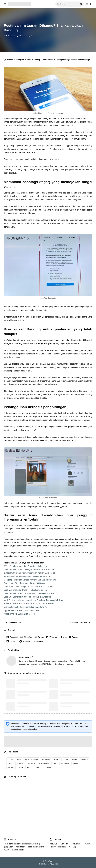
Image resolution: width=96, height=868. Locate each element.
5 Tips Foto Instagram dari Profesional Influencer (25, 566)
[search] (81, 4)
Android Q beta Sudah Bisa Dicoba (19, 614)
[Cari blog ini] (68, 4)
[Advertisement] (48, 806)
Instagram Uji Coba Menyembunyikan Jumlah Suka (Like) (29, 573)
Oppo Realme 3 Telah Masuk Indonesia (21, 610)
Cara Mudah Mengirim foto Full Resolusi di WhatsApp (28, 597)
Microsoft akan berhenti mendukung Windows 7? (25, 607)
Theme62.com (52, 864)
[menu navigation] (5, 4)
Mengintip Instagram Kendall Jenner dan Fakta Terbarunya (30, 580)
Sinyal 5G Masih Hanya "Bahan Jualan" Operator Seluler (29, 604)
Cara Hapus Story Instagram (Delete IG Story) (24, 583)
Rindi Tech (49, 861)
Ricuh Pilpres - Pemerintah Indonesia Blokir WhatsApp (28, 576)
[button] (38, 641)
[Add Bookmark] (31, 36)
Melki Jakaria (11, 36)
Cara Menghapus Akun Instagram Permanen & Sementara (30, 570)
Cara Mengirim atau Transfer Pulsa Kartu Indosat (25, 590)
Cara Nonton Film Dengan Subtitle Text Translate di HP (28, 587)
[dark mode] (87, 4)
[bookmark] (91, 4)
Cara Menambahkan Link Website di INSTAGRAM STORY (30, 593)
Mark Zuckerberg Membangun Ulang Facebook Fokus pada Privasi (33, 600)
